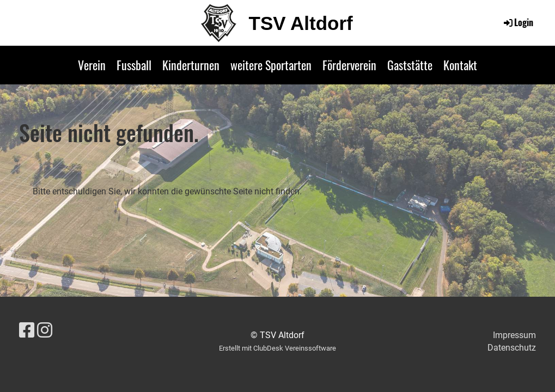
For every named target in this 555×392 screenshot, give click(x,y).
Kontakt (460, 65)
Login (518, 22)
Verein (92, 65)
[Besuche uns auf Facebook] (27, 330)
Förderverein (349, 65)
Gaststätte (410, 65)
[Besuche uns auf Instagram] (45, 330)
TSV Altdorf (301, 23)
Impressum (514, 335)
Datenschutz (512, 348)
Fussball (134, 65)
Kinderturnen (191, 65)
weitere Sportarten (271, 65)
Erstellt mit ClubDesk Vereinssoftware (277, 348)
